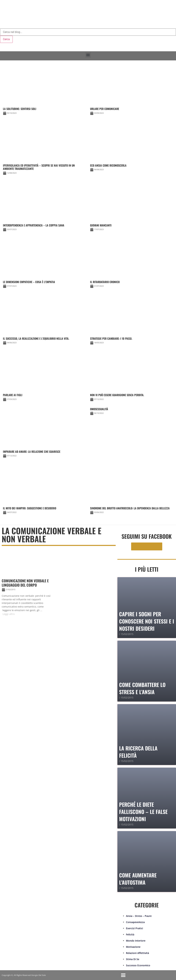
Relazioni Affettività (137, 953)
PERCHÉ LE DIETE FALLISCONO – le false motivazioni (143, 812)
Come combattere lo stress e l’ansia (142, 688)
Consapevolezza (135, 922)
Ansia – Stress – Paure (139, 916)
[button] (88, 55)
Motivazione (133, 947)
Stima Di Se (133, 959)
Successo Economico (138, 965)
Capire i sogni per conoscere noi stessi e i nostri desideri (147, 621)
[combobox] (88, 32)
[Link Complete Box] (132, 412)
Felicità (130, 934)
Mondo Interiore (136, 941)
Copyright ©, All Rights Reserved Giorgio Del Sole (24, 975)
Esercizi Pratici (134, 928)
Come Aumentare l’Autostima (138, 879)
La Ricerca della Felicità (138, 752)
